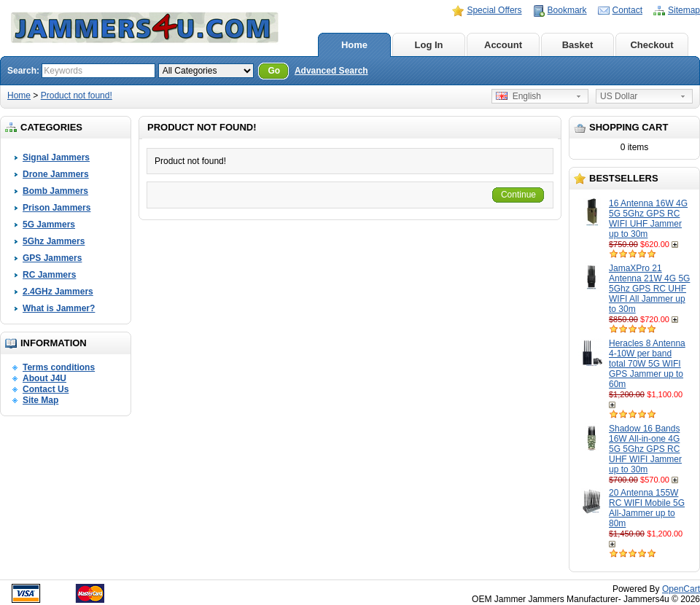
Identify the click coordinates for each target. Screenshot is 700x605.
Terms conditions (59, 367)
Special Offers (494, 10)
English (518, 96)
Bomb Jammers (55, 191)
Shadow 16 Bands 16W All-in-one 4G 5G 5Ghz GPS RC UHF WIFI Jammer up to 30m (645, 449)
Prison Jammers (57, 208)
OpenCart (681, 589)
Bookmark (567, 10)
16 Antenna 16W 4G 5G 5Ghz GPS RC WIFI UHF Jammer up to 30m (648, 219)
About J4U (44, 378)
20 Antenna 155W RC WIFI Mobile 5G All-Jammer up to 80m (647, 508)
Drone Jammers (56, 174)
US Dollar (619, 96)
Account (503, 45)
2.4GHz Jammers (58, 292)
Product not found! (77, 95)
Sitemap (684, 10)
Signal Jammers (56, 157)
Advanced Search (331, 71)
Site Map (40, 400)
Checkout (652, 45)
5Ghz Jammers (54, 241)
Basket (578, 45)
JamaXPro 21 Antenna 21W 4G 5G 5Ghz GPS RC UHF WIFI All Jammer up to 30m (649, 289)
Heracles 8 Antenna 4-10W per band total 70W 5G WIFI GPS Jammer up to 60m (647, 364)
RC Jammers (49, 275)
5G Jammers (49, 225)
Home (354, 45)
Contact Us (46, 389)
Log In (429, 45)
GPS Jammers (52, 258)
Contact (627, 10)
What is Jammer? (59, 308)
